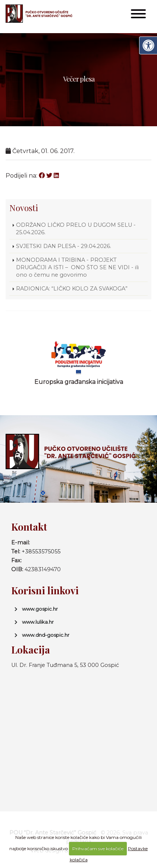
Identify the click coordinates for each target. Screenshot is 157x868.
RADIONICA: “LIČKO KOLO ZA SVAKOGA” (72, 289)
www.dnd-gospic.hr (46, 635)
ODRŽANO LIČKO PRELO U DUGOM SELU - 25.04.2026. (76, 229)
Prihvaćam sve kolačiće (98, 848)
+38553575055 (41, 551)
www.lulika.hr (38, 622)
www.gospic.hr (40, 609)
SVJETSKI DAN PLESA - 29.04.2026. (64, 246)
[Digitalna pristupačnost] (148, 45)
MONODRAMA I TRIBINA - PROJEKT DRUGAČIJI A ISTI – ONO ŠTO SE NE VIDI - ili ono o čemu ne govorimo (77, 267)
